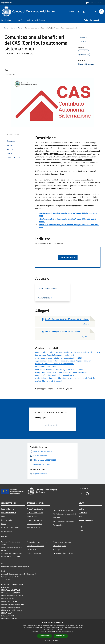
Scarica (85, 324)
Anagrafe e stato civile (35, 509)
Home (6, 28)
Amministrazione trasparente (63, 542)
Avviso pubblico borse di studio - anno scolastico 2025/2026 (59, 358)
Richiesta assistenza (34, 553)
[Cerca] (101, 11)
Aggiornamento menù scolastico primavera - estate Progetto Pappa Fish (63, 361)
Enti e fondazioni (7, 520)
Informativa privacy (60, 546)
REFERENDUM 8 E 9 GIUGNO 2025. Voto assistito (54, 364)
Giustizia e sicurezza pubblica (63, 510)
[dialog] (52, 632)
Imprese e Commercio (35, 520)
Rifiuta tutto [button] (61, 636)
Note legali (57, 549)
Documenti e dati (7, 531)
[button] (52, 641)
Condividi (83, 38)
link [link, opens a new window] (72, 632)
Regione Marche (7, 3)
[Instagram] (83, 11)
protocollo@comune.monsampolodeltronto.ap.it (19, 574)
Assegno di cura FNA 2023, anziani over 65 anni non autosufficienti (61, 372)
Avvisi (20, 28)
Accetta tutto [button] (45, 636)
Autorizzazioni (58, 525)
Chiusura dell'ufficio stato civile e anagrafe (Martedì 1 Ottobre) (59, 369)
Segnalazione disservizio (36, 546)
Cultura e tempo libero (35, 513)
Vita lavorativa (32, 516)
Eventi (81, 530)
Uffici (3, 516)
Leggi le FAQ (31, 549)
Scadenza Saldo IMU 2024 (45, 367)
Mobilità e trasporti (34, 527)
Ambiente (56, 518)
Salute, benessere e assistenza (64, 521)
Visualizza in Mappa (68, 257)
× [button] (103, 622)
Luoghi (81, 527)
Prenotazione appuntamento (37, 542)
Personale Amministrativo (10, 527)
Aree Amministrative (9, 513)
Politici (4, 524)
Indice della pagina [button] (13, 134)
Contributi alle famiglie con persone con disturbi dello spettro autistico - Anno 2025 (67, 352)
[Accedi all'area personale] (93, 3)
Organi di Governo (8, 509)
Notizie (81, 509)
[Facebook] (78, 11)
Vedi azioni (84, 42)
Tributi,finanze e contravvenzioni (64, 514)
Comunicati (83, 513)
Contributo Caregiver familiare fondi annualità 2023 (55, 375)
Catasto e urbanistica (34, 524)
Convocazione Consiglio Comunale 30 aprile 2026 (54, 355)
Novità (13, 28)
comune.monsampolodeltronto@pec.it (15, 567)
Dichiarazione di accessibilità (63, 553)
